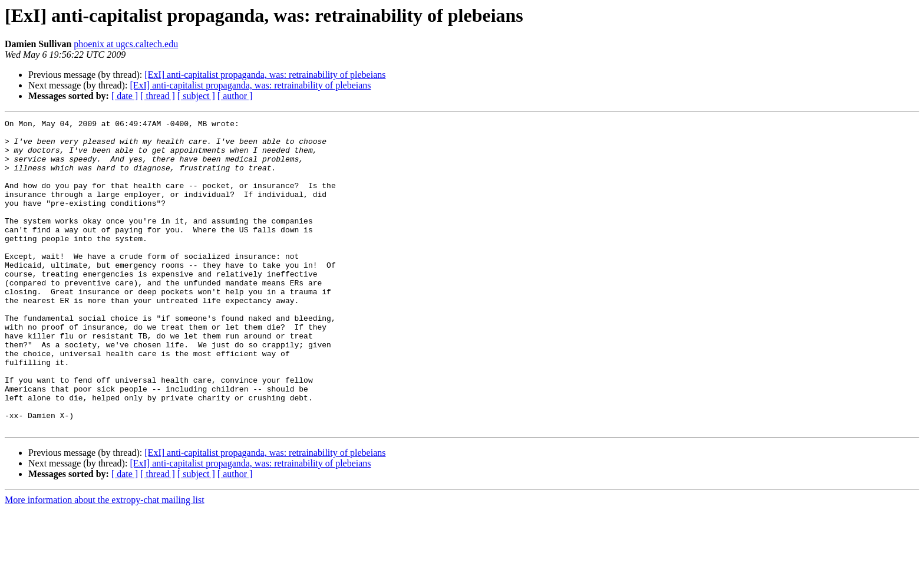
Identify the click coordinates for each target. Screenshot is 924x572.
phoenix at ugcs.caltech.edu (126, 44)
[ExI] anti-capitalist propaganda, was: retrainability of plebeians (265, 75)
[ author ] (235, 96)
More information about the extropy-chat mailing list (105, 562)
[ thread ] (158, 96)
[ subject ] (196, 96)
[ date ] (125, 96)
